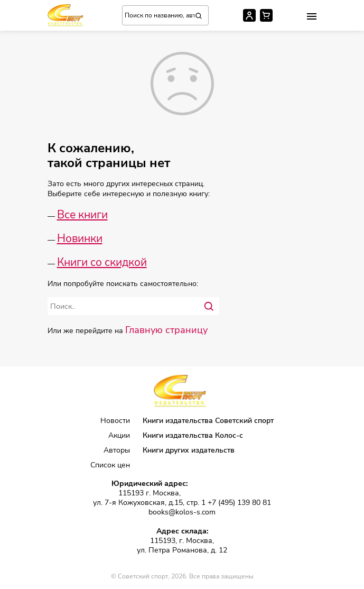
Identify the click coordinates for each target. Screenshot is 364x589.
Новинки (80, 238)
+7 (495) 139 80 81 (239, 503)
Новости (115, 421)
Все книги (82, 215)
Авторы (117, 450)
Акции (119, 435)
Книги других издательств (189, 450)
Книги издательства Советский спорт (208, 421)
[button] (312, 16)
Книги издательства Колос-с (193, 435)
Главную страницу (166, 330)
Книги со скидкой (102, 262)
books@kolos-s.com (182, 512)
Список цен (110, 465)
